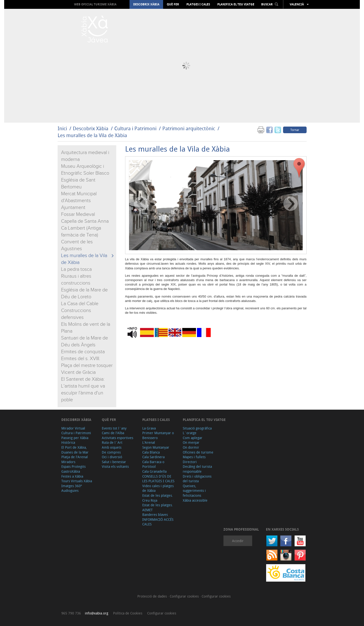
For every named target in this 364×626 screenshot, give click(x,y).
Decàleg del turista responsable (197, 469)
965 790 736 (71, 613)
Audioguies (70, 490)
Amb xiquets (112, 447)
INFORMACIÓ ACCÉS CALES (158, 522)
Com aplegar (193, 438)
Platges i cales (198, 4)
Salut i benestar (114, 462)
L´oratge (190, 433)
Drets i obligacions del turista (197, 479)
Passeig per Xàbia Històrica (75, 440)
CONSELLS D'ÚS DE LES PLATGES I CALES (158, 479)
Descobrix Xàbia (146, 4)
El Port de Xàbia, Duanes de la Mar (75, 450)
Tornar (295, 130)
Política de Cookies (128, 613)
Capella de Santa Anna (85, 221)
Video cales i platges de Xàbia (158, 488)
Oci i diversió (112, 457)
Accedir (238, 541)
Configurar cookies (185, 596)
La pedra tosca (76, 269)
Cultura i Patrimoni (135, 128)
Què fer (173, 4)
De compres (111, 452)
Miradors (68, 462)
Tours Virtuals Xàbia (77, 481)
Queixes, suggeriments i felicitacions (194, 491)
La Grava (149, 428)
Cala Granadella (154, 471)
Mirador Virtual (73, 428)
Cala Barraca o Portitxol (153, 464)
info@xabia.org (97, 613)
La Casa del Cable (80, 304)
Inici (62, 128)
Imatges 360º (72, 486)
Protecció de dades (153, 596)
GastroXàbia (71, 471)
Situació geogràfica (197, 428)
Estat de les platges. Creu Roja (158, 498)
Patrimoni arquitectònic (189, 128)
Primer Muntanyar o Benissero (158, 435)
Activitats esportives (117, 438)
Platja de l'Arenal (75, 457)
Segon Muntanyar (156, 447)
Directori (190, 462)
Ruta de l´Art (112, 442)
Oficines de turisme (198, 452)
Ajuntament (73, 208)
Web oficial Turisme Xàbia (95, 4)
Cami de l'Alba (113, 433)
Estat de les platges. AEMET (158, 507)
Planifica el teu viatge (236, 4)
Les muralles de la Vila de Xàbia (92, 135)
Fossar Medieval (78, 214)
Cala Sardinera (153, 457)
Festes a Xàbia (72, 476)
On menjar (191, 442)
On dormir (191, 447)
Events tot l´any (114, 428)
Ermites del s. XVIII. (81, 359)
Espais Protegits (73, 466)
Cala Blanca (151, 452)
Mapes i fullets (194, 457)
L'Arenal (149, 442)
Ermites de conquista (83, 352)
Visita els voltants (115, 466)
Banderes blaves (155, 515)
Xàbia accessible (195, 500)
